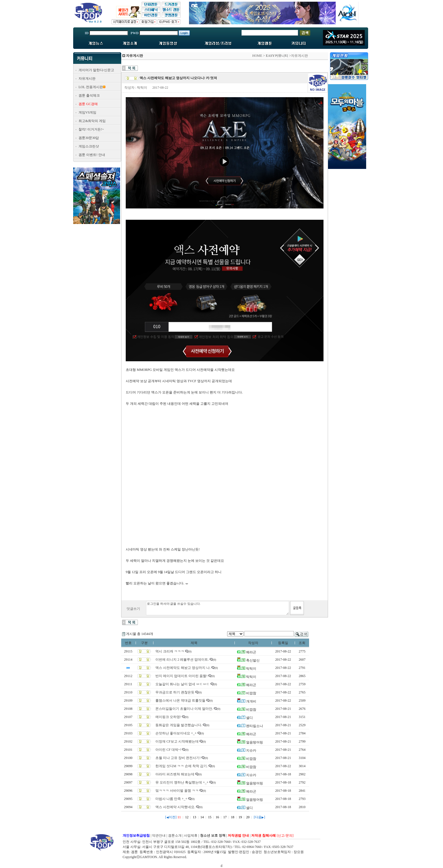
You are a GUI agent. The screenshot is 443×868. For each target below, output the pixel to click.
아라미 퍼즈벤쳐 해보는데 (175, 774)
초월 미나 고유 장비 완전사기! (178, 758)
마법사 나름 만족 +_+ (171, 799)
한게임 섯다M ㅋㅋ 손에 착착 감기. (182, 766)
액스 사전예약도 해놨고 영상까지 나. (183, 668)
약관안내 (159, 836)
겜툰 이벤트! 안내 (92, 155)
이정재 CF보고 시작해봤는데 (177, 741)
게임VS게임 (87, 112)
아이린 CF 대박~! (168, 750)
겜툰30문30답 (89, 138)
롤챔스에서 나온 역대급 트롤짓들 (180, 701)
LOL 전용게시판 (91, 87)
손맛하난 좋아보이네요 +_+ (176, 733)
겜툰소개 (175, 836)
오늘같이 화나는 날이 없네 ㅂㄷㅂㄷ (183, 684)
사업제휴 (191, 836)
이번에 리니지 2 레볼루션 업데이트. (182, 660)
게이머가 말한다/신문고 (96, 70)
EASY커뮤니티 (277, 56)
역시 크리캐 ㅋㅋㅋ (170, 651)
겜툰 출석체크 (89, 95)
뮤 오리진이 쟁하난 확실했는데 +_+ (182, 782)
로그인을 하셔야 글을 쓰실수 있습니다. (218, 608)
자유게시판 (87, 79)
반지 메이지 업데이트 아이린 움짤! (181, 676)
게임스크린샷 (89, 146)
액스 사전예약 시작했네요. (175, 807)
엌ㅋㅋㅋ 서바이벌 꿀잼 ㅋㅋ (177, 791)
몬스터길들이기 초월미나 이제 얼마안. (184, 709)
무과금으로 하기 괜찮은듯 (175, 692)
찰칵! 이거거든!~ (91, 129)
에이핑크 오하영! (168, 717)
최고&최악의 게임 (92, 121)
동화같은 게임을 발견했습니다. (179, 725)
